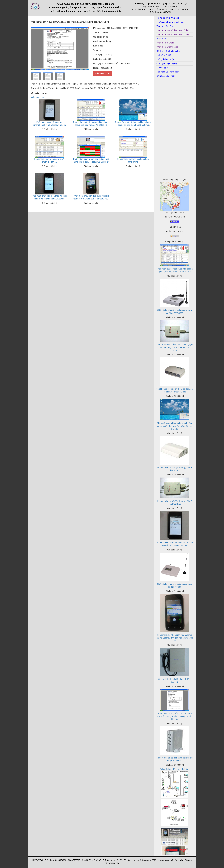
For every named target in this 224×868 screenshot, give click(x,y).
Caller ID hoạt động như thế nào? (175, 769)
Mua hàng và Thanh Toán (168, 72)
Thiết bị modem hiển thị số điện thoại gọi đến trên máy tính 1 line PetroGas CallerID (175, 347)
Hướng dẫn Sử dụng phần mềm (171, 22)
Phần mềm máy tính (166, 43)
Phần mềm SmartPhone (167, 47)
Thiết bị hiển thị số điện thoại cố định (173, 30)
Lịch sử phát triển (164, 55)
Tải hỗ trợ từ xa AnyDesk (168, 18)
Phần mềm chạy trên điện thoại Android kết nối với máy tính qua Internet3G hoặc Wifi (91, 199)
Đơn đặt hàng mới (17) (167, 63)
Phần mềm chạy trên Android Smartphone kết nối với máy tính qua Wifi (49, 125)
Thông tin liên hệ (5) (165, 59)
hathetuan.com (37, 97)
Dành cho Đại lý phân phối (168, 51)
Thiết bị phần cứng (165, 26)
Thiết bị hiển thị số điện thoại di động (173, 34)
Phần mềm (161, 39)
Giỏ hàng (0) (162, 68)
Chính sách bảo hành (166, 76)
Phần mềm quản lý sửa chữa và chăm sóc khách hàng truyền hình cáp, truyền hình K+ (175, 716)
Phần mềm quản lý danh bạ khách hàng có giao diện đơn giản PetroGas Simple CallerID (133, 125)
